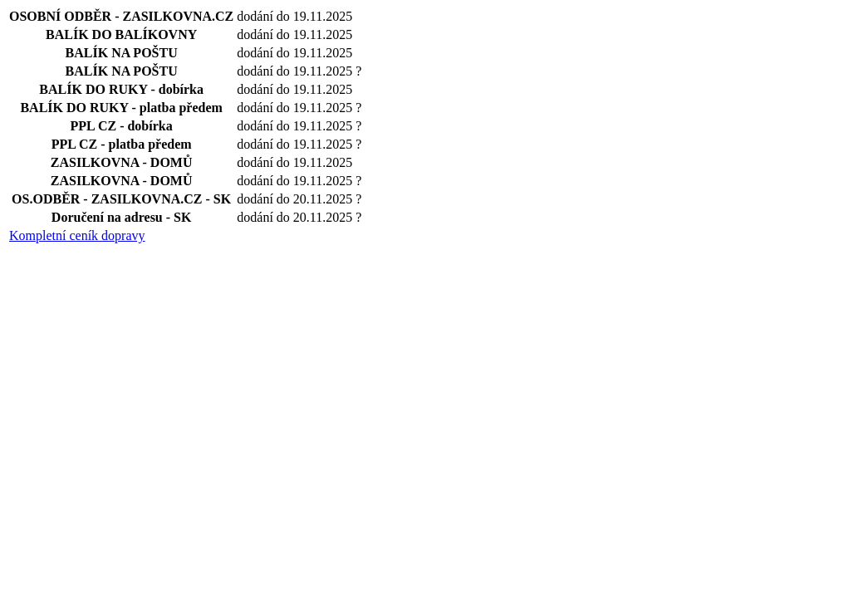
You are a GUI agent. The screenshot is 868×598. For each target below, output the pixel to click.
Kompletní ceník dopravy (77, 235)
